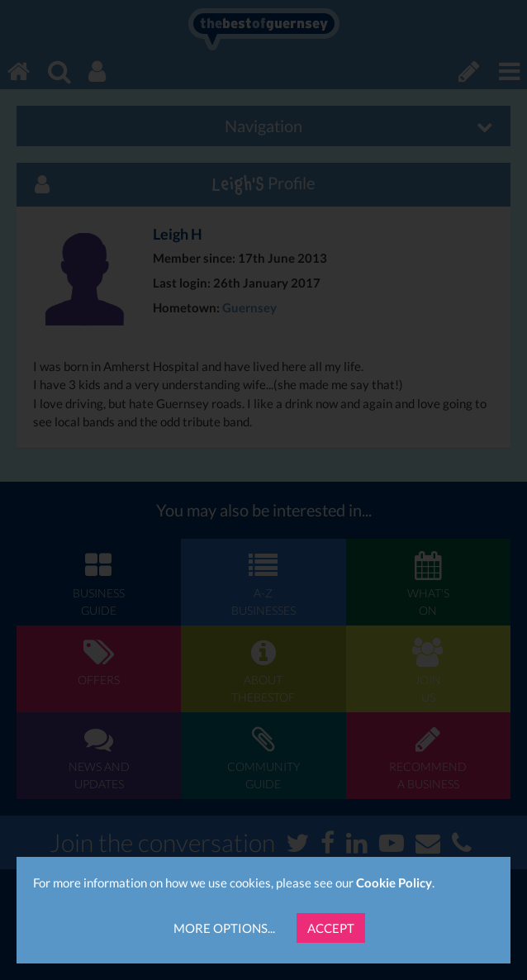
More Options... (224, 928)
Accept (331, 928)
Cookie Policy (394, 882)
